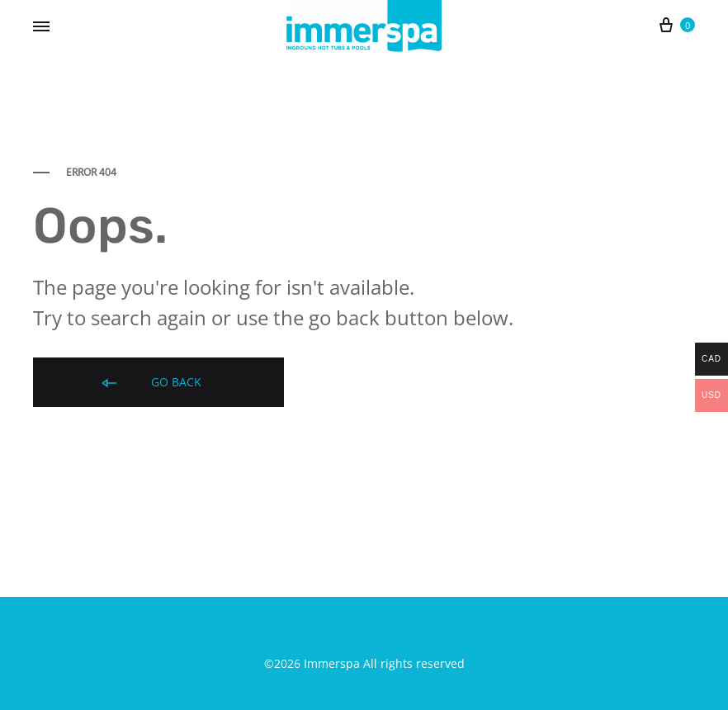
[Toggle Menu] (41, 26)
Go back (150, 383)
